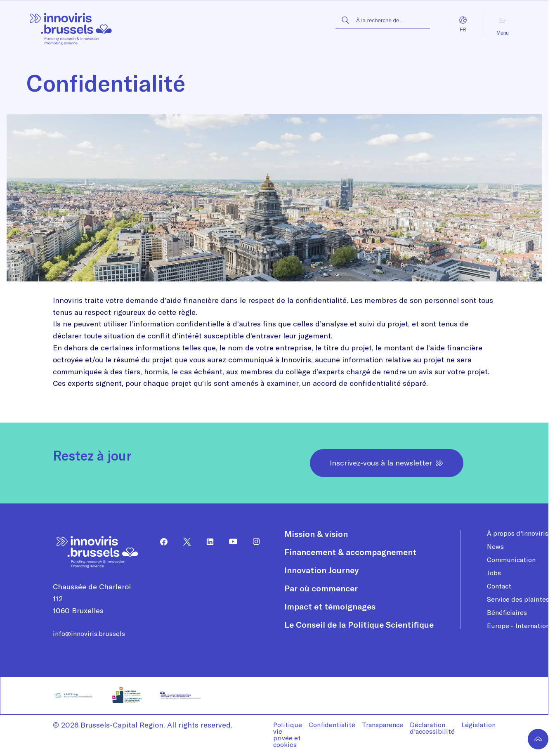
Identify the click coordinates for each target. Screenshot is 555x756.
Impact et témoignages (330, 607)
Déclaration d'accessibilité (432, 728)
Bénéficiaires (507, 612)
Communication (511, 560)
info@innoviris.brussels (89, 633)
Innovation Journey (321, 570)
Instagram (253, 542)
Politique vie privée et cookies (288, 735)
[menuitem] (161, 542)
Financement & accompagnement (350, 552)
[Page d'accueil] (71, 26)
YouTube (230, 542)
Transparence (383, 725)
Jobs (494, 573)
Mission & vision (316, 534)
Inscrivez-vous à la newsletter (387, 463)
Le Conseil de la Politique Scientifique (359, 625)
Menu (503, 26)
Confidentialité (332, 725)
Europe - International (521, 626)
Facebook (161, 542)
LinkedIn (207, 542)
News (495, 546)
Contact (499, 586)
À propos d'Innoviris (518, 533)
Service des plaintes (518, 599)
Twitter (184, 542)
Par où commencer (321, 588)
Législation (478, 725)
